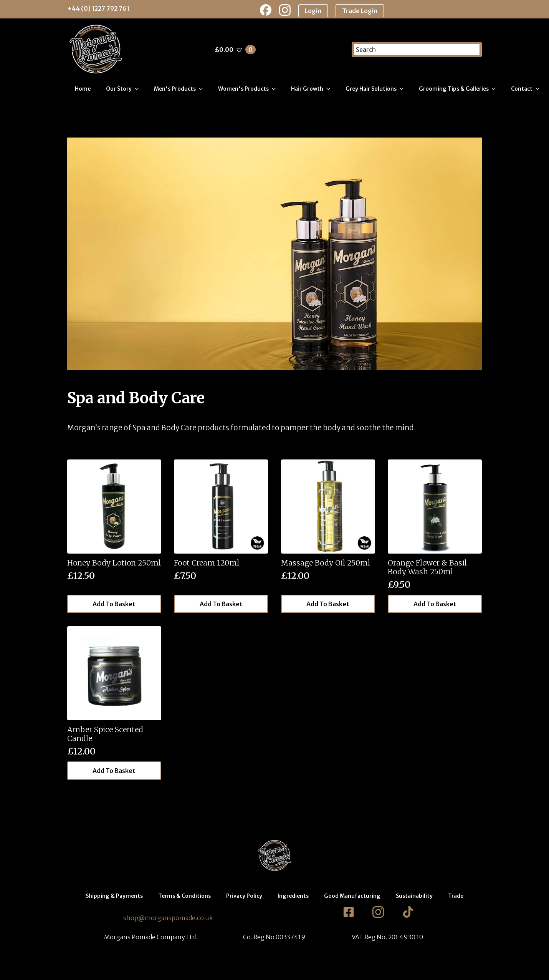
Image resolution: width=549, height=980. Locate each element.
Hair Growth (307, 89)
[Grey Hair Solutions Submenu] (404, 89)
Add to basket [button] (114, 604)
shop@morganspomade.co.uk (168, 918)
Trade (456, 896)
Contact (522, 89)
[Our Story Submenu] (139, 89)
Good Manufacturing (352, 896)
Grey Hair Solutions (371, 89)
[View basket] (235, 50)
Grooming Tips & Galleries (454, 89)
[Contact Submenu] (540, 89)
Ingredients (293, 896)
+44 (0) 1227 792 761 (98, 8)
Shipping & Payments (114, 896)
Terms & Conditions (184, 896)
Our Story (119, 89)
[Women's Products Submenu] (276, 89)
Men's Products (175, 89)
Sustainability (414, 896)
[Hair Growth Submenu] (331, 89)
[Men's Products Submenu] (203, 89)
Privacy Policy (244, 896)
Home (83, 89)
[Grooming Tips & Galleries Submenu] (496, 89)
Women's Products (243, 89)
